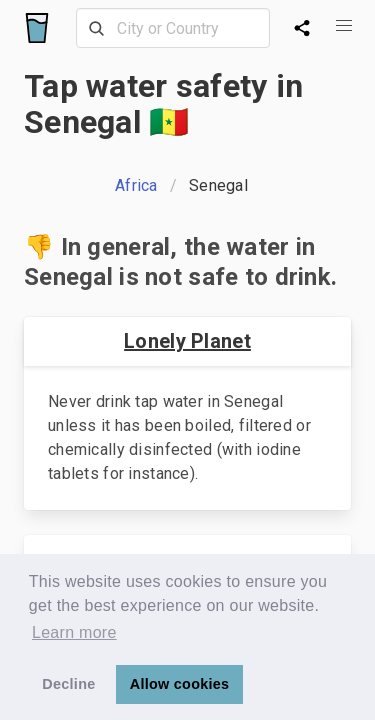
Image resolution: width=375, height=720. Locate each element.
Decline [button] (68, 684)
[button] (343, 26)
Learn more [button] (74, 632)
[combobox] (173, 28)
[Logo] (37, 28)
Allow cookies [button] (180, 684)
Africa (136, 185)
